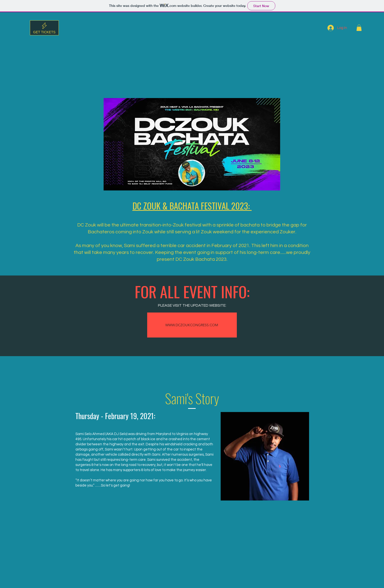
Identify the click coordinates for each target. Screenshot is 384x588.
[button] (359, 28)
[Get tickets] (44, 28)
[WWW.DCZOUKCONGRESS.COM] (192, 325)
